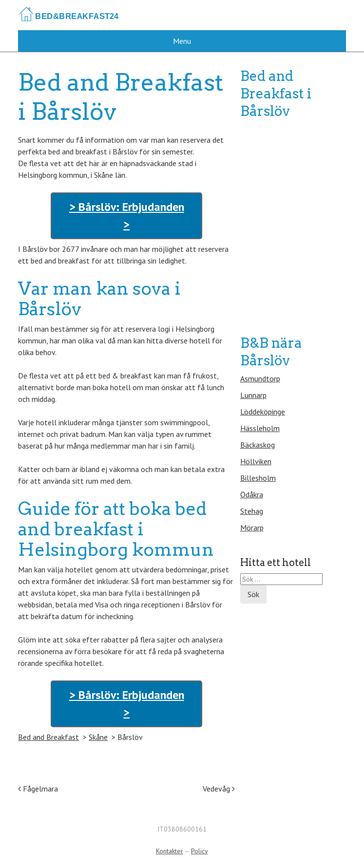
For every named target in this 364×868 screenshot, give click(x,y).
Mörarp (252, 528)
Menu (182, 41)
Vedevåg (219, 789)
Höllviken (256, 461)
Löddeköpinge (263, 412)
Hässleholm (260, 428)
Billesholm (258, 478)
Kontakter (170, 851)
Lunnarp (253, 395)
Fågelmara (38, 789)
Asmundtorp (260, 378)
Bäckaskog (258, 445)
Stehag (252, 511)
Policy (200, 851)
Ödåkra (252, 494)
